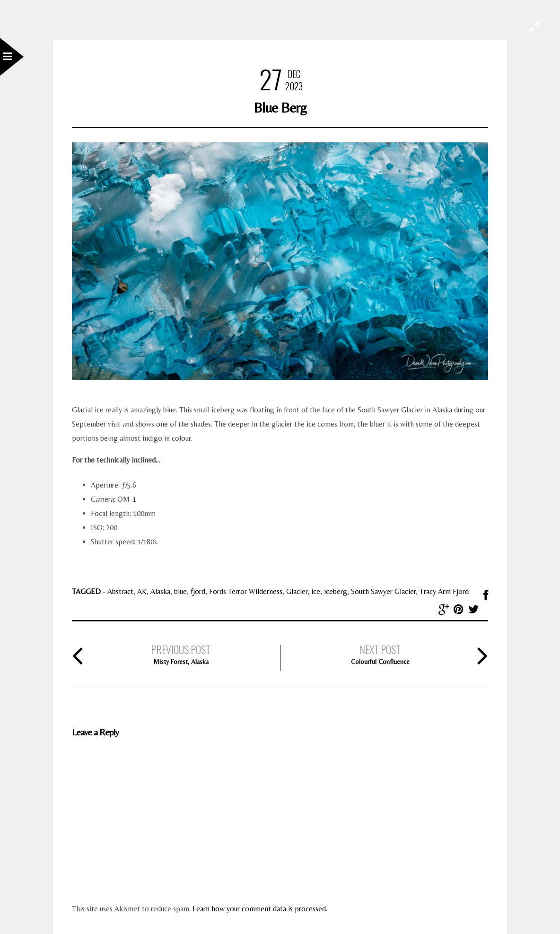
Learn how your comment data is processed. (260, 909)
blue (180, 591)
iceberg (336, 591)
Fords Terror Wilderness (246, 591)
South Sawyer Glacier (383, 591)
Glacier (297, 591)
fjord (198, 591)
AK (142, 591)
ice (316, 591)
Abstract (120, 591)
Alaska (160, 591)
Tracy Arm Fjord (444, 591)
